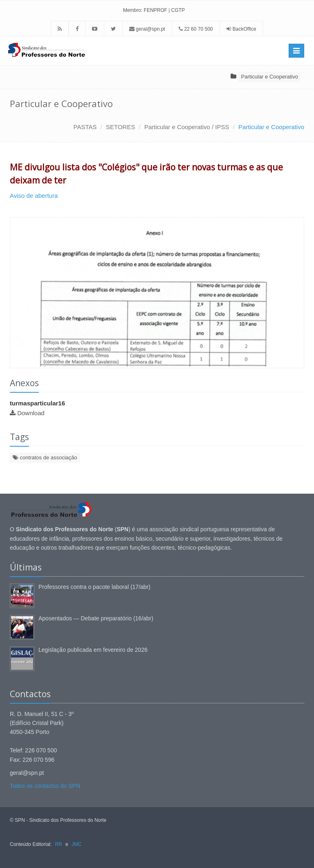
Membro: (133, 10)
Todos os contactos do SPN (45, 786)
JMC (77, 844)
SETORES (120, 127)
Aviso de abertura (35, 196)
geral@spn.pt (147, 29)
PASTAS (85, 127)
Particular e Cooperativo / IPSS (187, 127)
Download (31, 413)
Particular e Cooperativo (270, 77)
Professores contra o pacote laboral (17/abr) (94, 587)
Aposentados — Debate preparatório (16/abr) (96, 618)
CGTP (178, 10)
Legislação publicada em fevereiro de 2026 (93, 650)
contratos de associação (45, 457)
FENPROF (156, 10)
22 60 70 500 (196, 29)
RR (58, 844)
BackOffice (244, 29)
